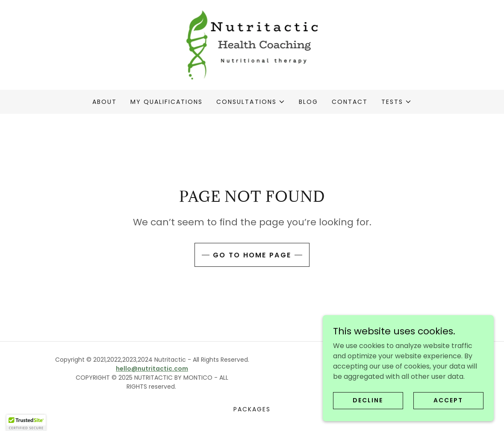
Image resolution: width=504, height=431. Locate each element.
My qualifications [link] (167, 102)
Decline (368, 418)
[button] (251, 102)
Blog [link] (308, 102)
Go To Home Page (252, 255)
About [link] (105, 102)
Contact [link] (350, 102)
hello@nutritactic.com (152, 369)
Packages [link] (252, 409)
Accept (448, 418)
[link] (252, 44)
